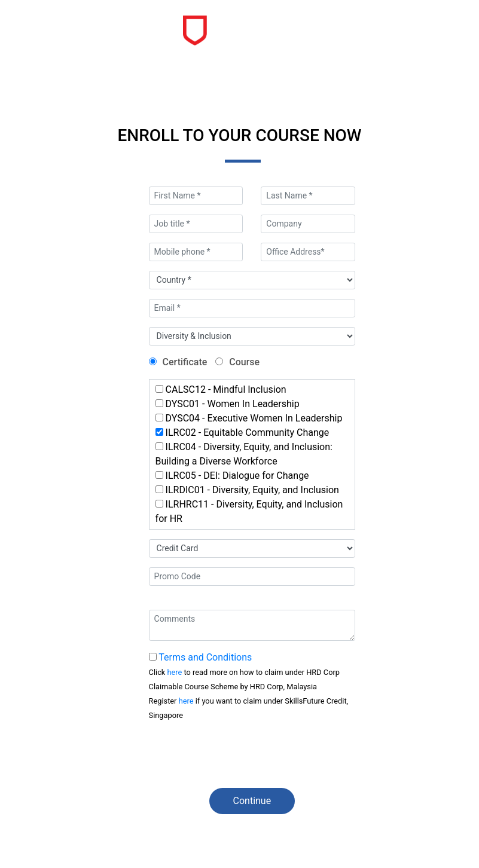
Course (244, 362)
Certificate (185, 362)
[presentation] (240, 755)
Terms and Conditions (205, 657)
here (175, 672)
